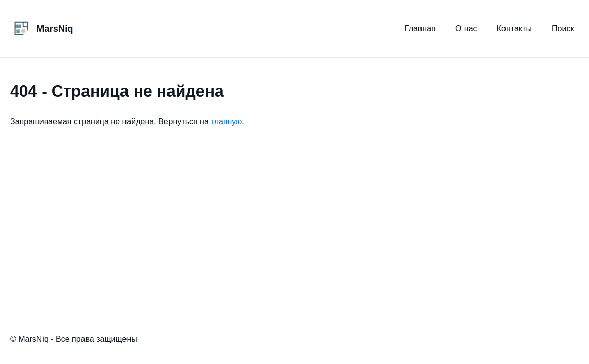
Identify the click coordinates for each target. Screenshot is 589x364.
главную (226, 122)
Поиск (563, 29)
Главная (420, 29)
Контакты (514, 29)
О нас (466, 29)
